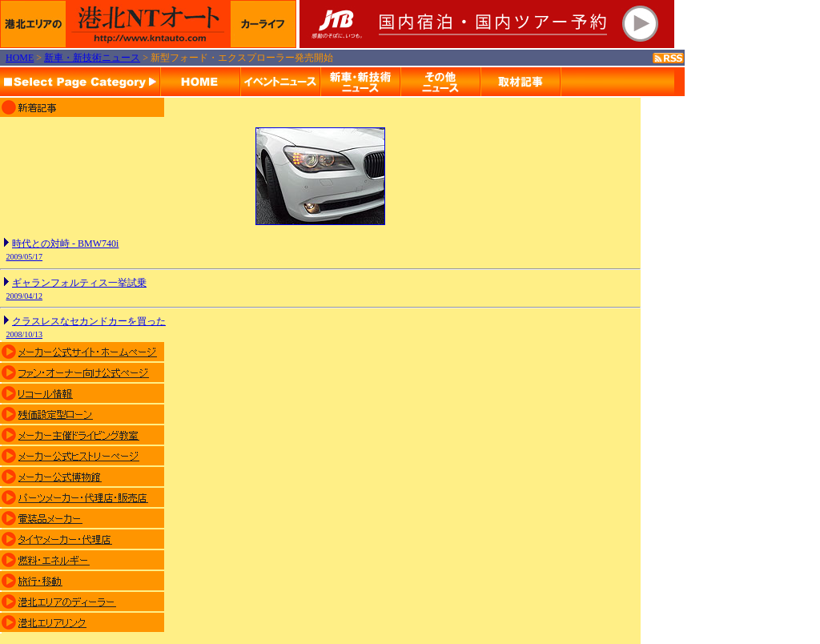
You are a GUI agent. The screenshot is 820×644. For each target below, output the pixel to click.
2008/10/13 (25, 334)
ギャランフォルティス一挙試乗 (79, 283)
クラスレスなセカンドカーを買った (89, 321)
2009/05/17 (25, 257)
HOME (20, 58)
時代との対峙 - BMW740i (65, 244)
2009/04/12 (25, 296)
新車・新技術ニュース (92, 58)
